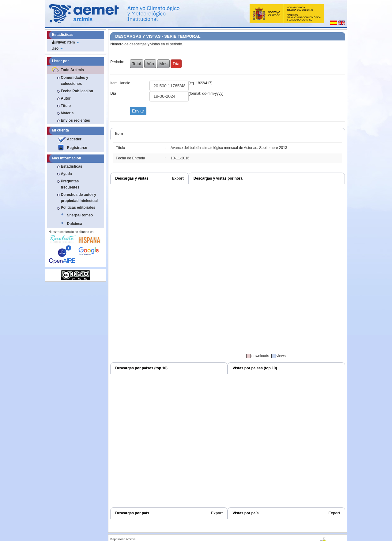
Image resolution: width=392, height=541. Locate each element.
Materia (67, 113)
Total (137, 64)
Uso (57, 48)
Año (150, 64)
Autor (66, 98)
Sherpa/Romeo (80, 215)
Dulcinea (75, 224)
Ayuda (66, 174)
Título (66, 106)
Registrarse (77, 148)
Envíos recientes (75, 120)
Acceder (74, 139)
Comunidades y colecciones (75, 81)
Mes (163, 64)
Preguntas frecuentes (70, 184)
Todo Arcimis (72, 70)
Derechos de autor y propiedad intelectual (79, 198)
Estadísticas (72, 166)
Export (178, 178)
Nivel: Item (65, 42)
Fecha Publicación (77, 91)
